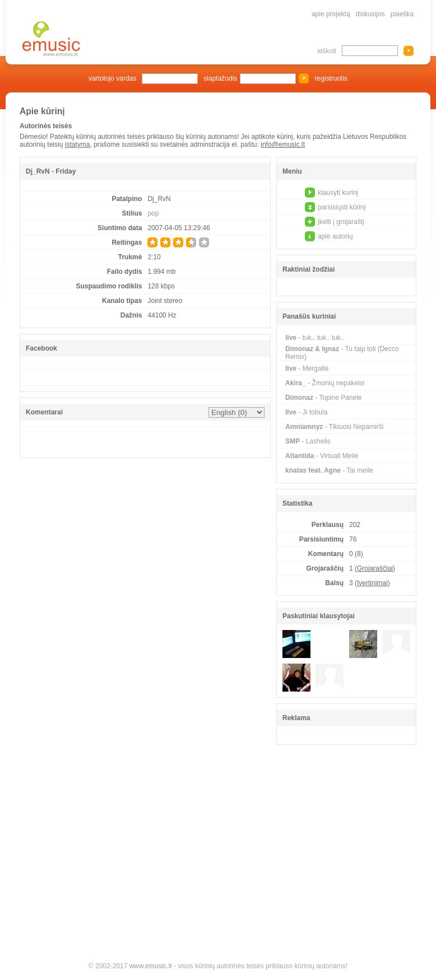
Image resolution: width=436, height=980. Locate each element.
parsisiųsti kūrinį (342, 207)
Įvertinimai (372, 583)
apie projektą (331, 14)
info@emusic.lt (283, 144)
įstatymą (78, 144)
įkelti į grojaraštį (341, 222)
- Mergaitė (307, 368)
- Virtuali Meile (322, 456)
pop (153, 213)
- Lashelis (308, 441)
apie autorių (335, 236)
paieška (402, 14)
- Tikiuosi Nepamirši (334, 427)
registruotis (331, 78)
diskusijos (370, 14)
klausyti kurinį (338, 193)
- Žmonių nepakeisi (325, 383)
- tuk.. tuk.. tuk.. (315, 338)
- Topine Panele (324, 398)
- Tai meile (329, 470)
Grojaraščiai (375, 568)
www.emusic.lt (151, 966)
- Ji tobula (306, 412)
